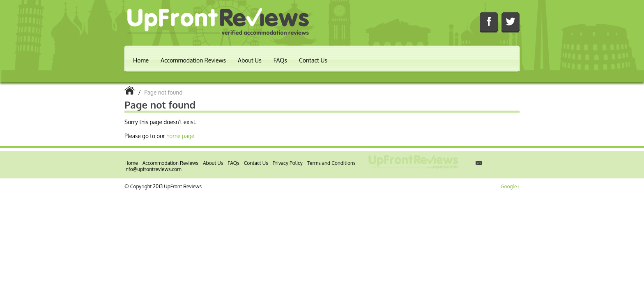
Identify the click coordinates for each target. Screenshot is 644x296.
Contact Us (313, 60)
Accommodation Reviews (193, 60)
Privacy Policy (288, 163)
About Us (250, 60)
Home (141, 60)
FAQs (280, 60)
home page (180, 136)
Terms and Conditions (331, 163)
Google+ (510, 186)
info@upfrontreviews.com (153, 169)
